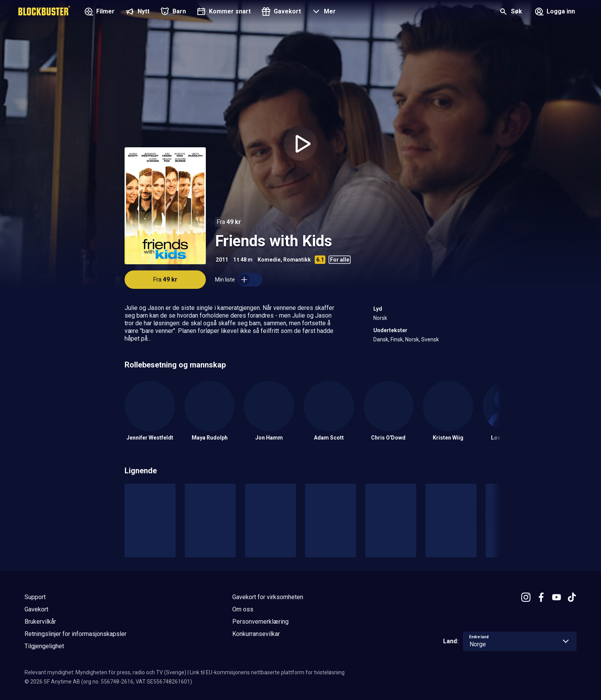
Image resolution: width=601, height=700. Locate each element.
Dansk (381, 339)
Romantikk (297, 260)
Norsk (380, 318)
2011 (222, 260)
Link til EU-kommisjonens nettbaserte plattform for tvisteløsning (267, 672)
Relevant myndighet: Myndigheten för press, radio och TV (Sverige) (105, 672)
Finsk (397, 339)
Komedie (269, 260)
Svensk (430, 339)
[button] (323, 12)
